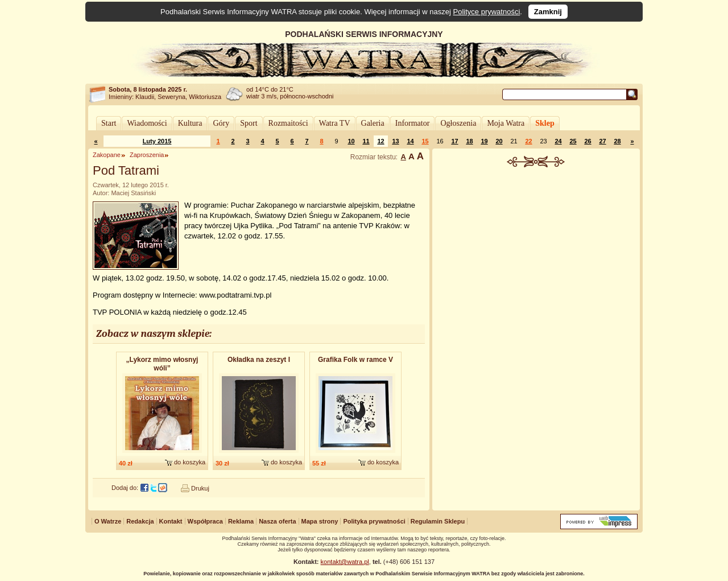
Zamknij (548, 12)
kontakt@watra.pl (345, 562)
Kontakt (171, 521)
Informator (413, 123)
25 (573, 141)
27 (602, 141)
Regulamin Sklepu (438, 521)
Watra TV (335, 123)
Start (109, 123)
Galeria (373, 123)
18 (469, 141)
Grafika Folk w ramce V (355, 360)
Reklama (241, 521)
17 (454, 141)
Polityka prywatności (374, 521)
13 (395, 141)
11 (366, 141)
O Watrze (108, 521)
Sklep (545, 123)
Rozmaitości (288, 123)
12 (380, 141)
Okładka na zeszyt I (259, 360)
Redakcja (140, 521)
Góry (221, 123)
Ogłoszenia (458, 123)
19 (484, 141)
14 (410, 141)
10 (351, 141)
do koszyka (190, 462)
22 (528, 141)
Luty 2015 (157, 141)
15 (425, 141)
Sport (249, 123)
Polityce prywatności (487, 12)
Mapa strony (320, 521)
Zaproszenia (147, 155)
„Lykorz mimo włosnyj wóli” (162, 364)
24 (558, 141)
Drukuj (200, 488)
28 (617, 141)
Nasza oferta (277, 521)
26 (588, 141)
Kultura (190, 123)
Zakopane (107, 155)
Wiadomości (147, 123)
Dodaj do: (125, 488)
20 (499, 141)
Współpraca (205, 521)
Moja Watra (506, 123)
